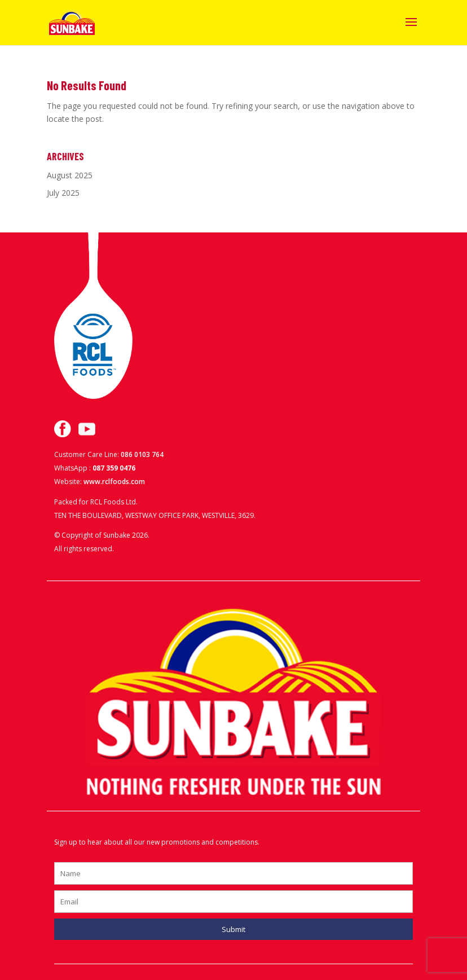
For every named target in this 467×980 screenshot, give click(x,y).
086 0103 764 (142, 454)
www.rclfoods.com (114, 482)
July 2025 (63, 193)
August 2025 (70, 175)
